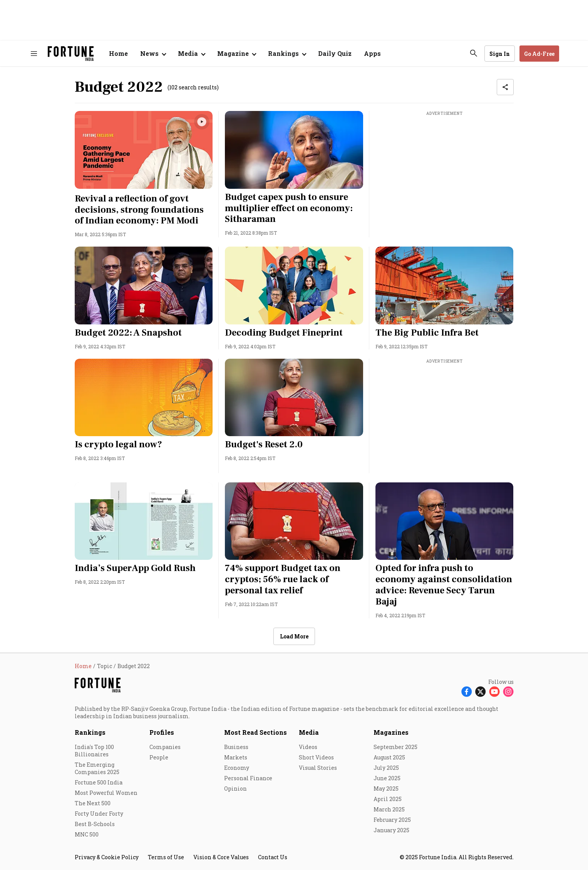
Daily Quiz (335, 53)
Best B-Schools (95, 824)
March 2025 (389, 809)
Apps (372, 53)
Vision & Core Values (221, 857)
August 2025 (389, 757)
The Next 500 (93, 803)
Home (118, 53)
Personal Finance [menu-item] (248, 778)
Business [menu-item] (236, 747)
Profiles (162, 732)
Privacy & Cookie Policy (107, 857)
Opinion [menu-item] (235, 789)
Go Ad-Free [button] (539, 54)
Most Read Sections (255, 732)
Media (309, 732)
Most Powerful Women (106, 793)
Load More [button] (294, 636)
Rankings (283, 53)
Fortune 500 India (99, 782)
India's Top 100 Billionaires (94, 751)
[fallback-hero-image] (144, 150)
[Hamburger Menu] (34, 54)
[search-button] (474, 53)
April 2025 (388, 799)
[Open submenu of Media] (191, 54)
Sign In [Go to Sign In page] (500, 54)
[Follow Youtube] (494, 691)
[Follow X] (481, 691)
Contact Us (273, 857)
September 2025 (395, 747)
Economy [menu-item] (237, 768)
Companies (165, 747)
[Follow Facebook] (467, 691)
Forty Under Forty (99, 814)
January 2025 (391, 830)
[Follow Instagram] (508, 691)
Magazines (391, 732)
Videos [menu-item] (308, 747)
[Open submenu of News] (153, 54)
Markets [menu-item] (236, 757)
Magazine (233, 53)
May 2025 (386, 789)
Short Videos (316, 757)
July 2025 (386, 768)
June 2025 (387, 778)
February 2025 (392, 820)
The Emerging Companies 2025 (97, 768)
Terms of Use (166, 857)
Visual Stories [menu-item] (318, 768)
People (159, 757)
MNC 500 (87, 834)
